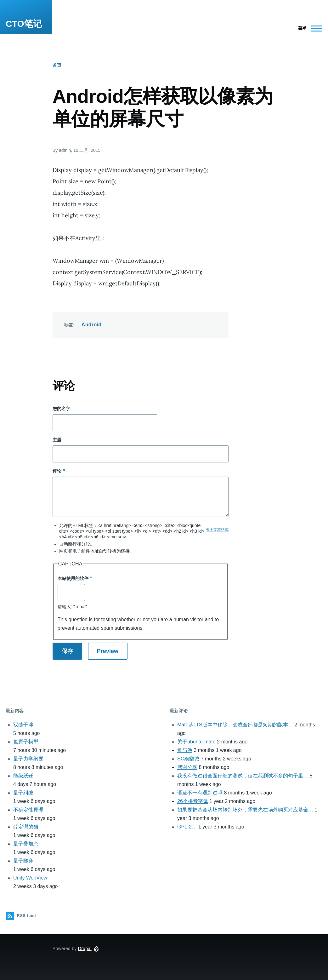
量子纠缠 (23, 793)
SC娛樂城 (188, 759)
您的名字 (61, 409)
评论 (57, 471)
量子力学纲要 (28, 759)
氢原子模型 (26, 742)
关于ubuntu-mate (196, 742)
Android (92, 325)
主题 (57, 440)
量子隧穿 (23, 861)
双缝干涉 (23, 725)
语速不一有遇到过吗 (200, 793)
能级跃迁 (23, 776)
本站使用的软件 (73, 578)
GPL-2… (187, 827)
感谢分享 (187, 767)
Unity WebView (30, 878)
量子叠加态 (26, 844)
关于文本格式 (217, 530)
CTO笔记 (24, 24)
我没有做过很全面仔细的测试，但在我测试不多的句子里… (243, 776)
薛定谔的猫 (26, 827)
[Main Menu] (308, 28)
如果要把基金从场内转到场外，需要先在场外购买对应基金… (245, 810)
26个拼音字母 (193, 801)
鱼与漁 (185, 750)
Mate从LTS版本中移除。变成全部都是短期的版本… (235, 725)
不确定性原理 (28, 810)
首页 (57, 65)
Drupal (85, 948)
